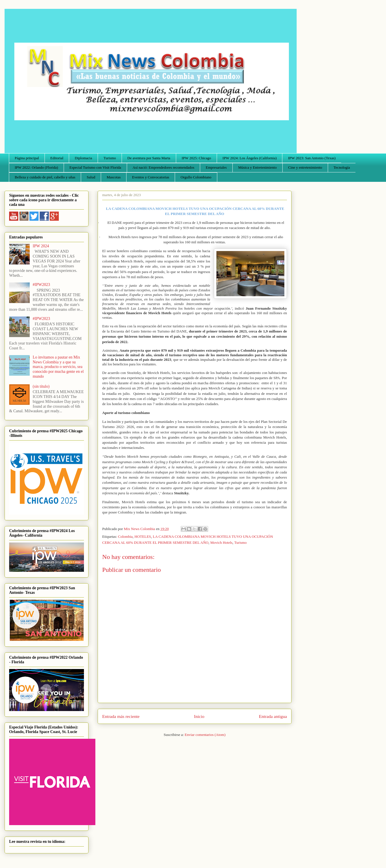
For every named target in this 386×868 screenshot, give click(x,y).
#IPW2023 (42, 285)
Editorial (57, 158)
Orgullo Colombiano (196, 177)
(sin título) (41, 386)
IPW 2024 (41, 246)
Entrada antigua (273, 716)
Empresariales (216, 167)
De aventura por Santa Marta (149, 158)
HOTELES (143, 536)
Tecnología (342, 167)
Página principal (27, 158)
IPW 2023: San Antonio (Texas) (312, 158)
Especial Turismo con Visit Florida (95, 167)
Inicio (199, 716)
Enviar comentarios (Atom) (205, 735)
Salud (91, 177)
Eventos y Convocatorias (151, 177)
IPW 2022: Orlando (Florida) (37, 167)
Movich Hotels (221, 542)
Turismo (110, 158)
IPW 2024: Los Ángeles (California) (250, 158)
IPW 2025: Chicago (196, 158)
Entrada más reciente (121, 716)
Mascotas (113, 177)
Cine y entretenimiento (305, 167)
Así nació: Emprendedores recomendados (163, 167)
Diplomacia (84, 158)
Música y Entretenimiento (257, 167)
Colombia (125, 536)
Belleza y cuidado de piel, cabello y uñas (45, 177)
